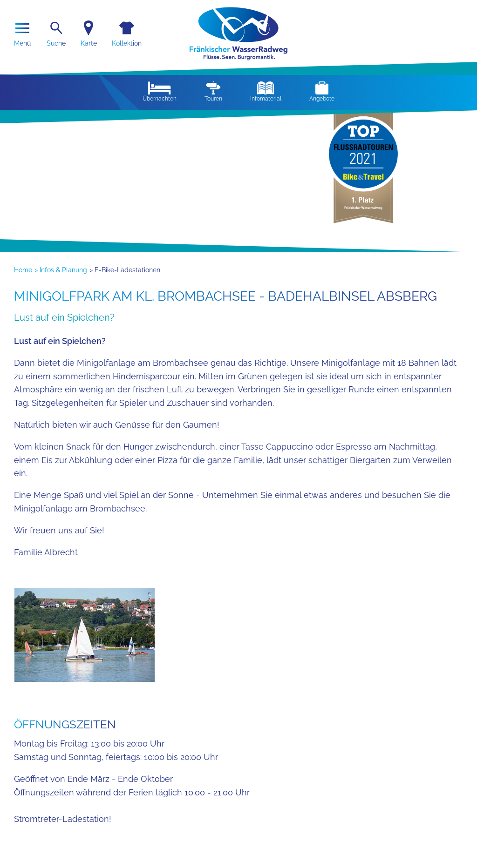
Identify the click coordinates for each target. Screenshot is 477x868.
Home (23, 270)
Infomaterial (266, 92)
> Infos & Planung (61, 270)
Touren (213, 92)
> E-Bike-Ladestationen (125, 270)
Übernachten (160, 92)
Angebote (322, 92)
